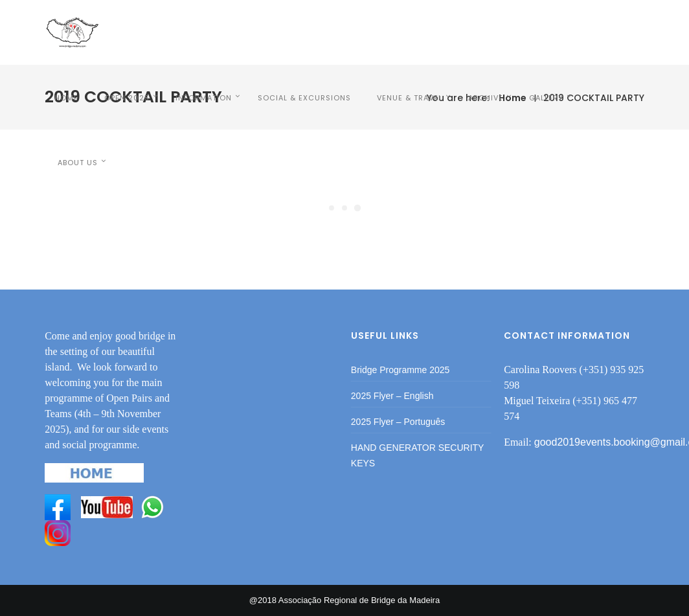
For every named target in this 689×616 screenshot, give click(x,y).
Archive (486, 98)
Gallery (546, 98)
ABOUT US (78, 163)
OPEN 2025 (127, 98)
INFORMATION (204, 98)
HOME (66, 98)
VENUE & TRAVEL (410, 98)
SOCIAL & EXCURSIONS (304, 98)
